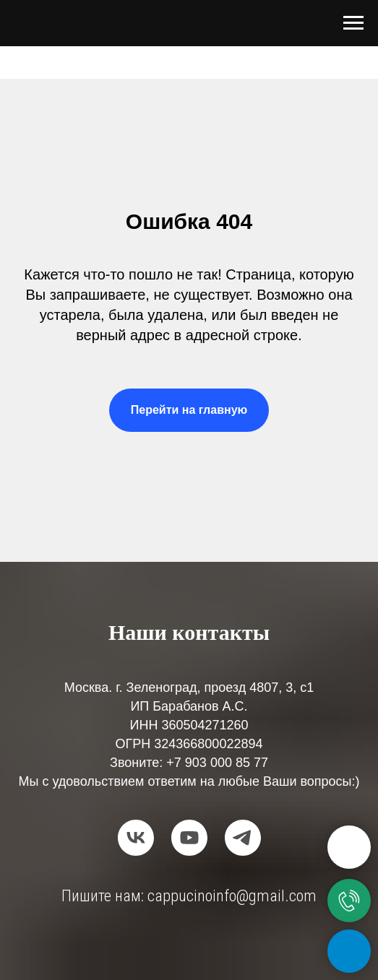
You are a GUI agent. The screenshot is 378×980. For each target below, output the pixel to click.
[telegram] (243, 838)
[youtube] (189, 838)
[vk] (136, 838)
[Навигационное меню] (353, 23)
